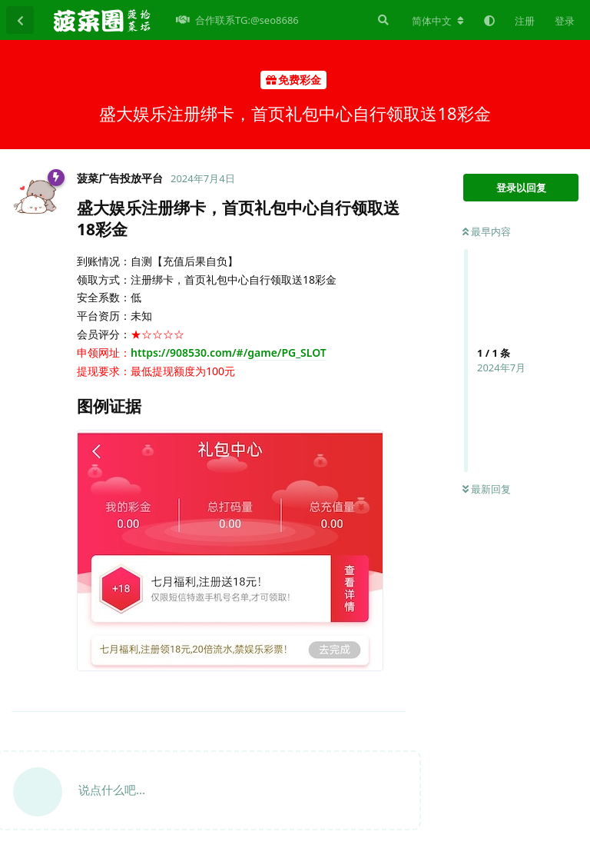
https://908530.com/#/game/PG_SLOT (229, 353)
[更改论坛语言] (438, 21)
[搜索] (382, 20)
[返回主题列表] (20, 20)
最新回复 (487, 489)
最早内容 (487, 231)
